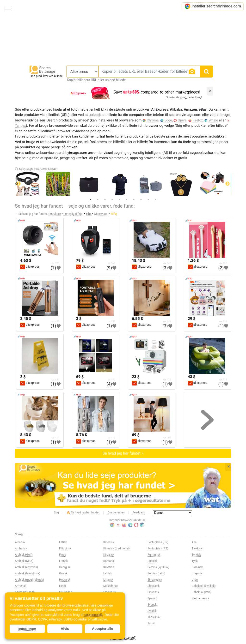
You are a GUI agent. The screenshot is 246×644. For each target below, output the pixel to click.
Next (228, 184)
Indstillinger (27, 629)
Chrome (153, 120)
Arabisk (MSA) (24, 561)
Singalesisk (155, 580)
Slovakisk (154, 586)
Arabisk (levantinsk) (28, 573)
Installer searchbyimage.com (213, 6)
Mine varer (101, 214)
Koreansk (109, 561)
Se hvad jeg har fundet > (123, 453)
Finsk (62, 555)
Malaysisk (110, 592)
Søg (56, 512)
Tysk (195, 561)
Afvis (65, 629)
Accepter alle (102, 629)
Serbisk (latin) (156, 573)
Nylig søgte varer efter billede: (38, 169)
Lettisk (108, 573)
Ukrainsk (197, 567)
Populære (55, 214)
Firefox (198, 120)
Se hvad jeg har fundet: (33, 214)
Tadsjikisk (154, 617)
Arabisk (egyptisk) (26, 567)
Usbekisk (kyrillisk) (204, 586)
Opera (182, 120)
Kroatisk (109, 567)
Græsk (63, 573)
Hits (89, 214)
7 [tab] (134, 199)
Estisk (63, 542)
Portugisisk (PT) (158, 548)
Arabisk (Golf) (24, 555)
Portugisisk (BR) (158, 542)
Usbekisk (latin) (202, 592)
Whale (213, 120)
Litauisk (108, 580)
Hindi (62, 586)
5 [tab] (119, 199)
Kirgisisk (109, 555)
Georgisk (65, 567)
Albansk (20, 542)
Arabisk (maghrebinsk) (29, 580)
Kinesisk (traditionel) (117, 548)
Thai (194, 542)
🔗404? (21, 221)
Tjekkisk (197, 548)
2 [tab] (98, 199)
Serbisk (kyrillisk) (158, 567)
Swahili (152, 611)
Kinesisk (109, 542)
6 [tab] (127, 199)
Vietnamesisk (200, 598)
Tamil (151, 623)
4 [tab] (112, 199)
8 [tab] (141, 199)
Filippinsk (65, 548)
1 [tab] (91, 199)
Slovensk (153, 592)
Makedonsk (111, 586)
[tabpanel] (123, 184)
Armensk (21, 586)
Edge (168, 120)
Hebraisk (65, 580)
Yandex (20, 126)
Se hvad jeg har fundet (83, 513)
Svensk (152, 605)
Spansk (152, 598)
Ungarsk (197, 573)
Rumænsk (154, 555)
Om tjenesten (116, 512)
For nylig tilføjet (74, 214)
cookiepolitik (93, 615)
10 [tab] (155, 199)
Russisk (153, 561)
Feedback (139, 512)
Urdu (195, 580)
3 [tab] (105, 199)
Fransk (63, 561)
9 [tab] (148, 199)
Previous (18, 184)
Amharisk (21, 548)
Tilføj (114, 214)
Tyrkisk (196, 555)
